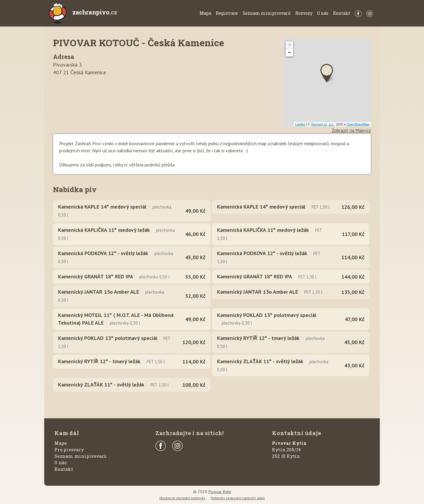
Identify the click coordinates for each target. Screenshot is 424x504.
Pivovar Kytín (220, 492)
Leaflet (300, 124)
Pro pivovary (69, 450)
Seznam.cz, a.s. (322, 124)
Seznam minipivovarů (267, 13)
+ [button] (290, 45)
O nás (323, 13)
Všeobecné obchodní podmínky (182, 498)
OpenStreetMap (358, 124)
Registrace (227, 13)
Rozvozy (304, 13)
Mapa (205, 13)
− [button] (290, 53)
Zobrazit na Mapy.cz (351, 130)
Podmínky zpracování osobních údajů (238, 498)
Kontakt (342, 13)
